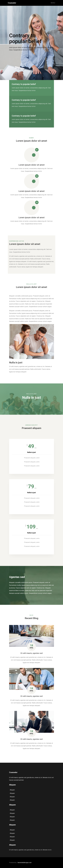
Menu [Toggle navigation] (53, 3)
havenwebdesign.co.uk (25, 863)
